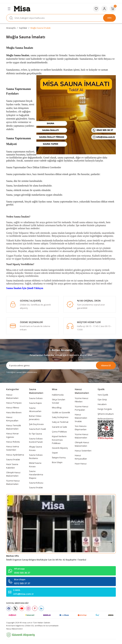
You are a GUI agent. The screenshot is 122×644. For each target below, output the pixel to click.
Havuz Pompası (14, 403)
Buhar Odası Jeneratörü (35, 418)
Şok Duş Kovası (36, 424)
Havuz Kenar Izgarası (12, 435)
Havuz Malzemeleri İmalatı (81, 418)
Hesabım (102, 404)
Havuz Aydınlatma (15, 455)
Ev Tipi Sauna (36, 434)
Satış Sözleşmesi (60, 417)
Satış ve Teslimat (60, 422)
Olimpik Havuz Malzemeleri (13, 474)
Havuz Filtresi (13, 408)
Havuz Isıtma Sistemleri (13, 448)
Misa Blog (57, 408)
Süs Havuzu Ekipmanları (81, 428)
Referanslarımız (106, 419)
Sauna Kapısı (35, 403)
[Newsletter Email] (61, 365)
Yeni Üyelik (103, 395)
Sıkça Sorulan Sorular (59, 401)
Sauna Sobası (36, 398)
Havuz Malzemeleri (12, 396)
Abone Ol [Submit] (106, 365)
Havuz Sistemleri (83, 451)
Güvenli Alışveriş (60, 448)
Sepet (55, 453)
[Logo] (22, 8)
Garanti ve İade (59, 427)
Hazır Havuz (81, 464)
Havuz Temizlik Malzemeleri (14, 427)
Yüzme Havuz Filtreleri (82, 400)
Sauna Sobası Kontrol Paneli (36, 440)
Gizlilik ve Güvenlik (61, 412)
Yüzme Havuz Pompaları (82, 408)
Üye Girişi (102, 399)
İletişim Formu (59, 458)
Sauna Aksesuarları (35, 410)
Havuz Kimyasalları (12, 419)
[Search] (61, 18)
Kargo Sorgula (105, 409)
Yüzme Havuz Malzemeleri (13, 482)
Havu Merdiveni (14, 412)
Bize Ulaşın (57, 462)
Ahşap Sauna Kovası (36, 448)
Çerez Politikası (59, 432)
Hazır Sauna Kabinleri (12, 466)
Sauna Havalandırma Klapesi (36, 475)
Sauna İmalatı (13, 459)
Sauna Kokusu (36, 483)
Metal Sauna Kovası (35, 465)
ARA (109, 18)
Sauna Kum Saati (37, 429)
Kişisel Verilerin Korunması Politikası (59, 440)
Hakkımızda (58, 395)
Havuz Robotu (13, 442)
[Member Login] (104, 9)
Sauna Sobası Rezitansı (36, 457)
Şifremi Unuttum (106, 414)
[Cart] (113, 9)
